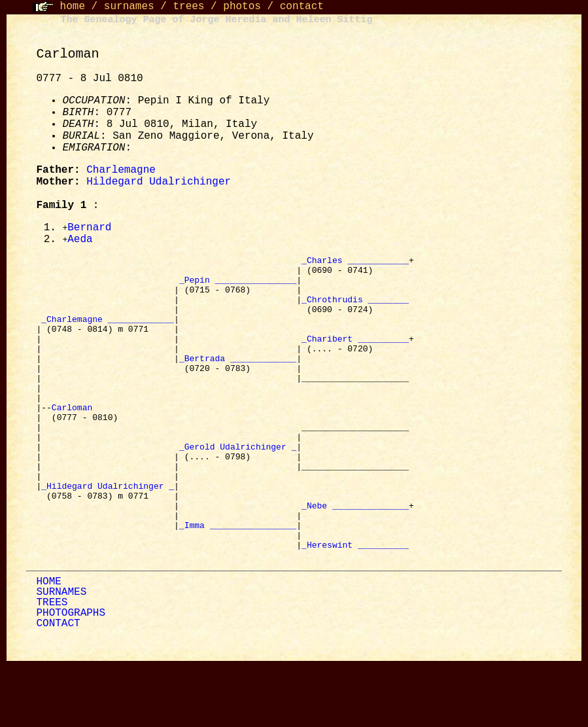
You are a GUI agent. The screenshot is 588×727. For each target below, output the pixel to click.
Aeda (80, 241)
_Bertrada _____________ (238, 381)
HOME (48, 644)
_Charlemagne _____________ (108, 334)
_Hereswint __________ (355, 605)
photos (242, 7)
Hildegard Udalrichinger (159, 182)
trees (188, 7)
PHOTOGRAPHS (71, 675)
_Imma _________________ (238, 581)
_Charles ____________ (355, 263)
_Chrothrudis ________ (355, 310)
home (73, 7)
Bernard (89, 228)
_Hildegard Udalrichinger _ (108, 534)
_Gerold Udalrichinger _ (238, 487)
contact (302, 7)
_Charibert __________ (355, 357)
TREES (52, 665)
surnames (129, 7)
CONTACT (58, 686)
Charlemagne (121, 170)
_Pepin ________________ (238, 287)
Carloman (75, 440)
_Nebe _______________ (355, 558)
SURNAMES (61, 654)
